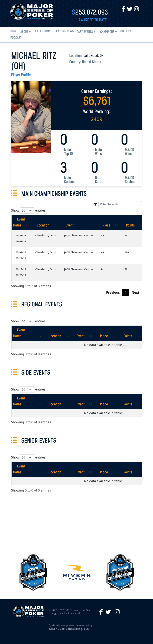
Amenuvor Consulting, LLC (69, 629)
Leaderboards (43, 31)
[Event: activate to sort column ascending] (79, 222)
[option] (77, 572)
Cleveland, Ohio (46, 235)
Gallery (126, 31)
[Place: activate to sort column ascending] (109, 222)
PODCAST (16, 38)
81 (102, 269)
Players (60, 31)
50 (126, 269)
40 (102, 252)
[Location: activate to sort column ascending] (46, 222)
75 (126, 235)
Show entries (28, 210)
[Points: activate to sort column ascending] (133, 222)
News (70, 31)
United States (92, 62)
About (24, 32)
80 (102, 235)
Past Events (85, 32)
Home (14, 31)
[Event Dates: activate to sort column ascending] (21, 222)
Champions (107, 32)
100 (127, 252)
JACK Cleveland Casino (79, 235)
